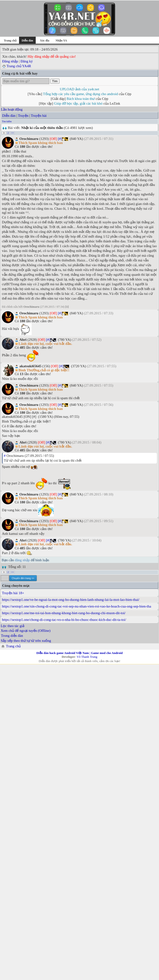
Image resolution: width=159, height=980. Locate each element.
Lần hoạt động (12, 109)
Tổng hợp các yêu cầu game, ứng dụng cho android (81, 94)
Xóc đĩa (45, 41)
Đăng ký (27, 61)
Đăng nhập (10, 61)
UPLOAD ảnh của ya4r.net (79, 89)
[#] (60, 139)
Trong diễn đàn (12, 636)
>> (12, 133)
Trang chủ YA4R (19, 66)
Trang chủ (10, 41)
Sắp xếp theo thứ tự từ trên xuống (26, 641)
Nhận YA (61, 41)
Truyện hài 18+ (13, 593)
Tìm (55, 81)
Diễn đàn (9, 116)
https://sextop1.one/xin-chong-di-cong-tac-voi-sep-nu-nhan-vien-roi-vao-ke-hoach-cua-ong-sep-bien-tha (77, 606)
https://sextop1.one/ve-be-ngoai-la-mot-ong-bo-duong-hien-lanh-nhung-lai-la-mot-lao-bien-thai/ (71, 600)
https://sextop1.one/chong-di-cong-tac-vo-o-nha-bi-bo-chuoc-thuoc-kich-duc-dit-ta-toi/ (64, 620)
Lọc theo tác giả (12, 626)
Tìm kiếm (7, 121)
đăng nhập (22, 560)
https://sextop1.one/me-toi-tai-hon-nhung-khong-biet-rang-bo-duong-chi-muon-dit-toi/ (64, 613)
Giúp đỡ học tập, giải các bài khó (78, 103)
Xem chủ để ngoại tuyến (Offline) (26, 631)
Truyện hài (39, 116)
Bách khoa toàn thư (81, 99)
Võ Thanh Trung (87, 657)
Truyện (23, 116)
